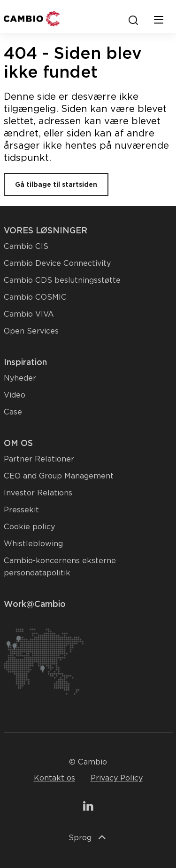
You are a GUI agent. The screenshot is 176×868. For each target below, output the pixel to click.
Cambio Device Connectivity (57, 263)
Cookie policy (29, 527)
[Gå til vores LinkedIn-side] (88, 807)
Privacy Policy (117, 778)
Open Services (31, 331)
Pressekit (21, 510)
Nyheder (20, 378)
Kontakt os (54, 778)
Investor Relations (38, 493)
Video (15, 395)
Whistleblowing (33, 544)
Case (13, 412)
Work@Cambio (35, 604)
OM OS (18, 443)
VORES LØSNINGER (46, 230)
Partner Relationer (39, 459)
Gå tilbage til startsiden (56, 184)
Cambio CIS (26, 246)
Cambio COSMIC (35, 297)
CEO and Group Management (59, 476)
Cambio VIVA (29, 314)
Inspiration (25, 362)
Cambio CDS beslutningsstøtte (62, 280)
